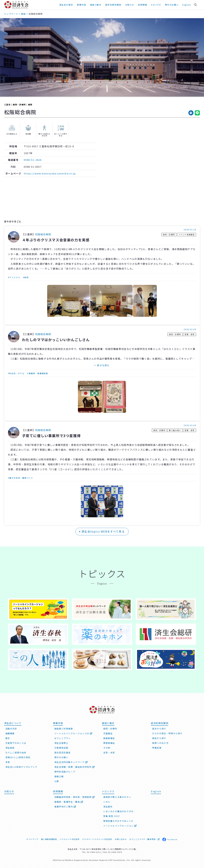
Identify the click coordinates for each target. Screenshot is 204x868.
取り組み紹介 (175, 430)
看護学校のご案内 (65, 807)
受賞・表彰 (190, 334)
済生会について (13, 723)
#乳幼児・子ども (16, 373)
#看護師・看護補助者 (38, 373)
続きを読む (103, 365)
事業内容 (81, 5)
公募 (57, 781)
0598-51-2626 (33, 160)
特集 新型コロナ (112, 816)
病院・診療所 (19, 104)
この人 (107, 802)
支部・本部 (109, 753)
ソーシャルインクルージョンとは (73, 733)
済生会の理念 (66, 5)
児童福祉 (108, 733)
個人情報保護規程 (49, 839)
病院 (30, 104)
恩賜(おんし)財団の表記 (18, 757)
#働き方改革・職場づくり (21, 478)
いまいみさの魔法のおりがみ (118, 811)
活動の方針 (11, 729)
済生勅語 (10, 748)
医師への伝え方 (160, 743)
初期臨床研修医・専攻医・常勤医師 (75, 797)
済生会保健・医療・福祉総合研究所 (75, 767)
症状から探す (159, 729)
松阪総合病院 (43, 234)
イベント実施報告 (187, 234)
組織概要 (10, 733)
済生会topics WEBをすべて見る (102, 531)
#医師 (26, 277)
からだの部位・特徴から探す (167, 733)
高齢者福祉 (109, 738)
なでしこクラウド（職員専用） (145, 839)
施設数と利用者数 (64, 729)
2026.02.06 (190, 329)
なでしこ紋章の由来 (16, 753)
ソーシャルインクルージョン (120, 826)
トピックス (156, 5)
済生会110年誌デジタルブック (21, 767)
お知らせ (130, 5)
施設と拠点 (96, 5)
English (187, 5)
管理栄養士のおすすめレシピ (118, 821)
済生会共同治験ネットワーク (71, 762)
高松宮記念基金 (62, 753)
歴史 (8, 738)
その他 (107, 748)
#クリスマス (14, 277)
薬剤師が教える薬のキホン (117, 797)
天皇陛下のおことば (16, 743)
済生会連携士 (61, 743)
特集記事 (157, 748)
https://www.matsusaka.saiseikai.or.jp (50, 173)
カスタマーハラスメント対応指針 (97, 839)
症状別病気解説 (113, 5)
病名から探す (159, 738)
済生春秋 (108, 807)
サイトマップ (32, 839)
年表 (8, 762)
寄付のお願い (172, 5)
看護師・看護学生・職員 (69, 802)
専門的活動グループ (65, 772)
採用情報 (142, 5)
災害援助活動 (61, 748)
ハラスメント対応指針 (69, 839)
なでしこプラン (62, 738)
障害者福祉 (109, 743)
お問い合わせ (121, 839)
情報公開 (59, 776)
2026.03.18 (190, 229)
